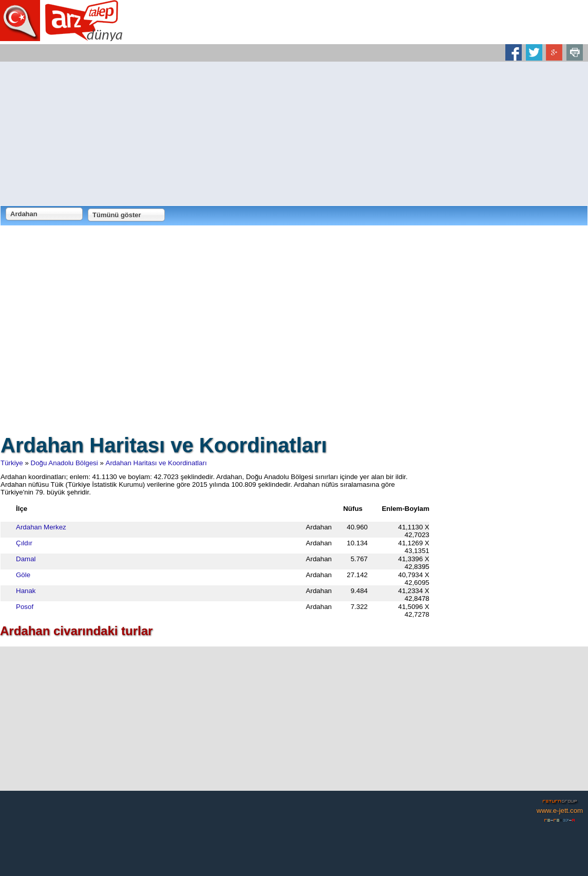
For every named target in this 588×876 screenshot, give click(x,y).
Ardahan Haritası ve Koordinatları (156, 463)
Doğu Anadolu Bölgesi (64, 463)
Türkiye (12, 463)
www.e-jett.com (560, 811)
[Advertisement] (294, 134)
